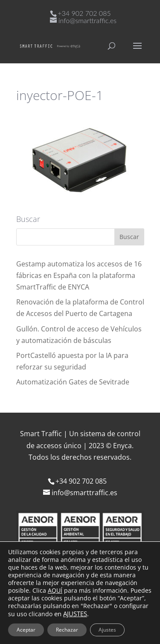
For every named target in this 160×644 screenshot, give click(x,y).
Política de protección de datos (76, 621)
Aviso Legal (42, 609)
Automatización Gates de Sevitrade (73, 382)
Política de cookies (98, 609)
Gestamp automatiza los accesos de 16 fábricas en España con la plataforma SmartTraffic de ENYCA (79, 275)
